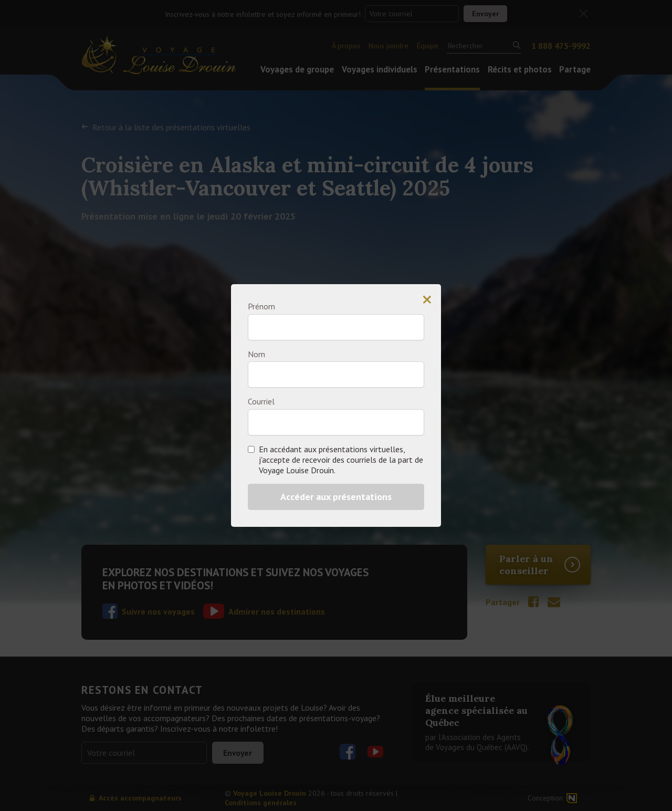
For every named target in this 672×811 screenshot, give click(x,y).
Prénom (261, 306)
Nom (256, 354)
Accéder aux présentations (336, 497)
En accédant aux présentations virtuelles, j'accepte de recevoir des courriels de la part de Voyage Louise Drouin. (341, 460)
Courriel (261, 401)
